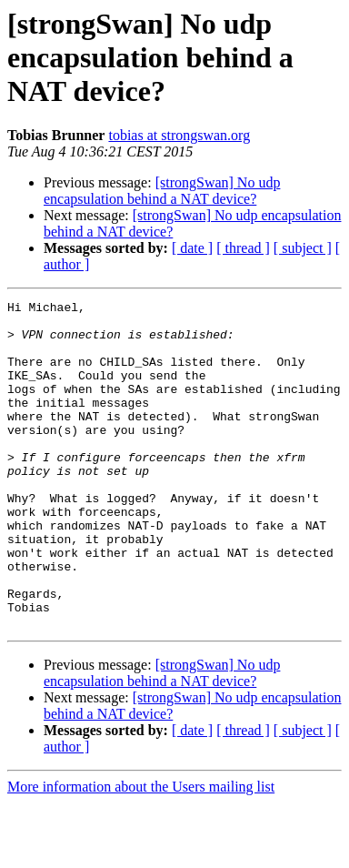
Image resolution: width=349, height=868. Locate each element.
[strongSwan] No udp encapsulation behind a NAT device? (162, 191)
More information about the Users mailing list (141, 852)
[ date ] (192, 248)
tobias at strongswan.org (179, 135)
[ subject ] (303, 248)
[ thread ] (243, 248)
